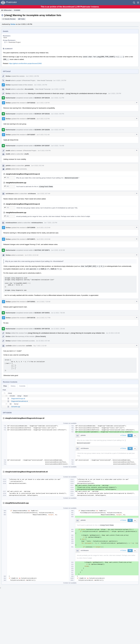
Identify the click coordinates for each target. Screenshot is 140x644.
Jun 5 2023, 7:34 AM (58, 146)
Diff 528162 (31, 103)
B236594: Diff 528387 (42, 146)
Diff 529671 (31, 239)
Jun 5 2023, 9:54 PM (44, 151)
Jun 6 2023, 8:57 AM (44, 194)
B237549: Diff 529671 (42, 250)
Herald (8, 80)
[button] (138, 3)
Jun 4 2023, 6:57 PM (58, 130)
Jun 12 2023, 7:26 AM (43, 302)
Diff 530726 (31, 318)
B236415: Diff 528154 (42, 98)
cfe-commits (29, 89)
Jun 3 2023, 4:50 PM (58, 114)
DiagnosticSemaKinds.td (20, 401)
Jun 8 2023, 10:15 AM (43, 228)
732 (7, 178)
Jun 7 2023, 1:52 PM (51, 223)
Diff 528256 (31, 119)
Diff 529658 (31, 228)
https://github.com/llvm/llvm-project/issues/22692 (25, 63)
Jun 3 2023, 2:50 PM (115, 94)
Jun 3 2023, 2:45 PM (32, 76)
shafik (8, 151)
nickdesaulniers (11, 223)
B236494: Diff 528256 (42, 130)
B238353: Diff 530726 (42, 329)
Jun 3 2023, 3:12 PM (58, 98)
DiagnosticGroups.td (18, 399)
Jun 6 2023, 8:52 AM (38, 166)
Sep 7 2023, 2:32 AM (40, 346)
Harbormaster (11, 98)
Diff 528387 (31, 135)
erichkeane (10, 194)
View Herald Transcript (45, 80)
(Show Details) (41, 336)
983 (7, 186)
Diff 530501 (31, 302)
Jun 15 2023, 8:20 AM (113, 333)
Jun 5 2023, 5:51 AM (43, 135)
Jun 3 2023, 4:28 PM (43, 103)
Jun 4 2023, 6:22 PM (43, 119)
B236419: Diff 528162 (42, 114)
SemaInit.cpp (16, 407)
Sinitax (13, 24)
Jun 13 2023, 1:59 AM (58, 329)
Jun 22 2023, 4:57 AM (43, 341)
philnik (8, 166)
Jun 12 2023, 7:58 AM (58, 313)
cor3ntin (9, 346)
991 (7, 216)
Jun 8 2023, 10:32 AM (43, 239)
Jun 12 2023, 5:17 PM (43, 318)
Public (23, 19)
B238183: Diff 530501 (42, 313)
